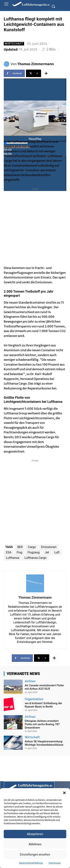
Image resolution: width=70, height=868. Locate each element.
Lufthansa (13, 558)
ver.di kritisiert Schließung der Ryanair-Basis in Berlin (43, 705)
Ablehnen (35, 844)
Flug (20, 552)
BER (20, 547)
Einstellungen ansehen (35, 855)
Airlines (30, 681)
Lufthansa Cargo (35, 558)
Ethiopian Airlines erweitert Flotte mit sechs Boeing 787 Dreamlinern (42, 724)
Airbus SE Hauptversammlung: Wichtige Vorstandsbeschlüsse (44, 743)
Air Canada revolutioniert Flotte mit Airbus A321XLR (44, 687)
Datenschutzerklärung (31, 863)
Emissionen (49, 547)
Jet (47, 552)
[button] (64, 793)
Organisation (34, 699)
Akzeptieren (35, 834)
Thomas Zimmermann (36, 64)
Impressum (55, 863)
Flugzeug (34, 552)
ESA (9, 552)
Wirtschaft (14, 44)
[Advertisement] (35, 226)
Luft (57, 552)
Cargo (32, 547)
